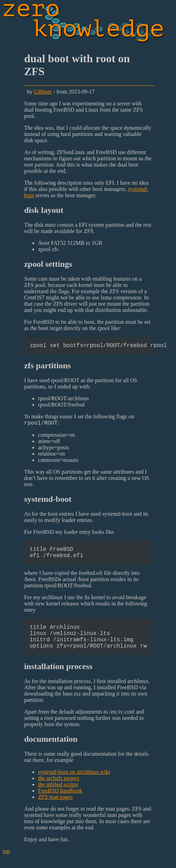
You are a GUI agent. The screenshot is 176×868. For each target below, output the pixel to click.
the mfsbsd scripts (58, 795)
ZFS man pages (55, 808)
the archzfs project (59, 789)
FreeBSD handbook (60, 801)
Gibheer (43, 92)
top (6, 862)
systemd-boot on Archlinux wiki (74, 783)
